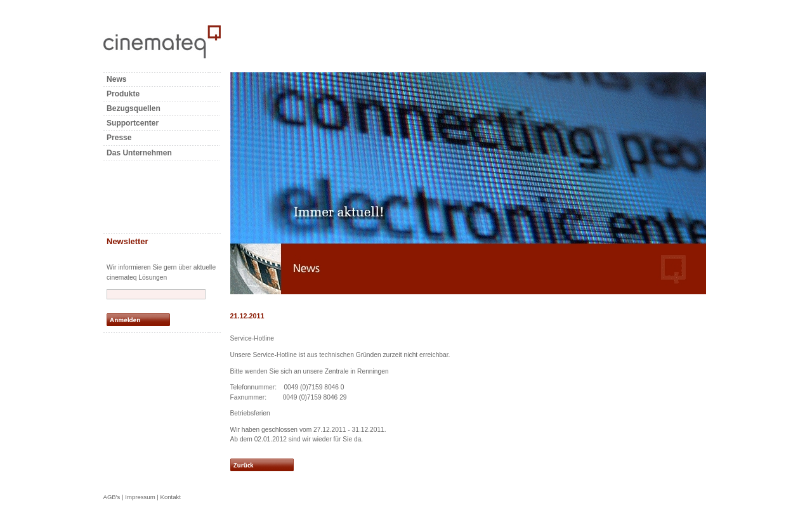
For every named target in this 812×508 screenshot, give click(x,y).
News (116, 79)
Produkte (123, 94)
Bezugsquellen (134, 108)
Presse (119, 138)
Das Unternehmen (139, 153)
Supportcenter (133, 123)
